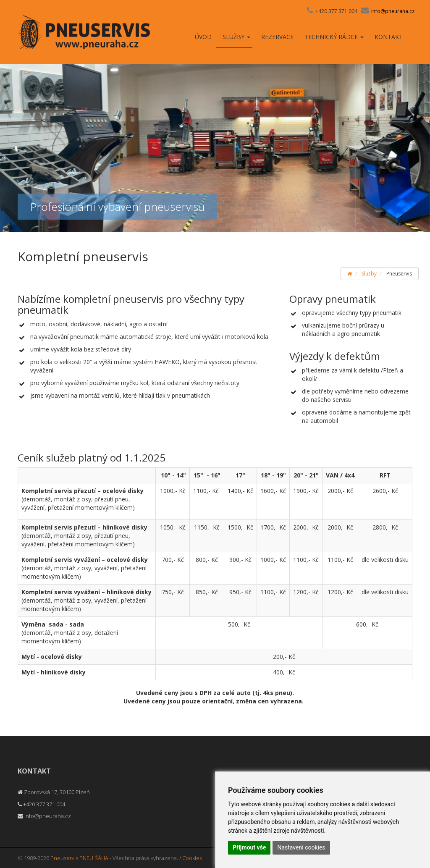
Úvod (203, 37)
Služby (236, 37)
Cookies (192, 858)
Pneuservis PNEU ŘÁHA (79, 858)
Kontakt (389, 37)
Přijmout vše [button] (249, 847)
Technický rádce (334, 37)
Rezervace (277, 37)
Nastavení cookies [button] (301, 847)
